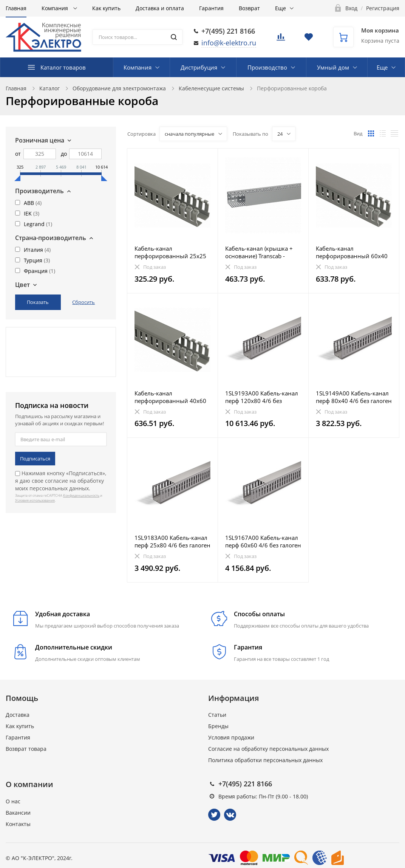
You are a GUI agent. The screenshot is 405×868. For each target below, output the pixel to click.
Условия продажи (231, 737)
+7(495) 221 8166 (228, 31)
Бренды (218, 726)
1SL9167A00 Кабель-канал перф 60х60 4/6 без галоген (263, 541)
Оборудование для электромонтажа (119, 88)
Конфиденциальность (81, 495)
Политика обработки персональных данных (265, 760)
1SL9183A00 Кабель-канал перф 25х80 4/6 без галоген (172, 541)
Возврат (249, 8)
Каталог (49, 88)
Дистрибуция (199, 67)
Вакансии (18, 813)
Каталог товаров (63, 67)
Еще (281, 8)
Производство (267, 67)
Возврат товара (26, 749)
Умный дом (333, 67)
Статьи (217, 715)
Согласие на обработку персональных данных (268, 749)
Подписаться (35, 459)
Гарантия (211, 8)
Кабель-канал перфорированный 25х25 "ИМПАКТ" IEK (170, 252)
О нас (13, 801)
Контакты (18, 824)
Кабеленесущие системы (211, 88)
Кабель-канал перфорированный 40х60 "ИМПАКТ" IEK (170, 397)
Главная (16, 8)
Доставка (18, 715)
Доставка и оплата (160, 8)
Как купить (106, 8)
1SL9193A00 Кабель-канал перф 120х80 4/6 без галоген (262, 397)
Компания (56, 8)
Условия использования (35, 500)
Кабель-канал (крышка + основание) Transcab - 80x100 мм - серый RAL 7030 (259, 252)
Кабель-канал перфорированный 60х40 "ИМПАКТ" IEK (352, 252)
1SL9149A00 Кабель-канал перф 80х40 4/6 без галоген (354, 397)
